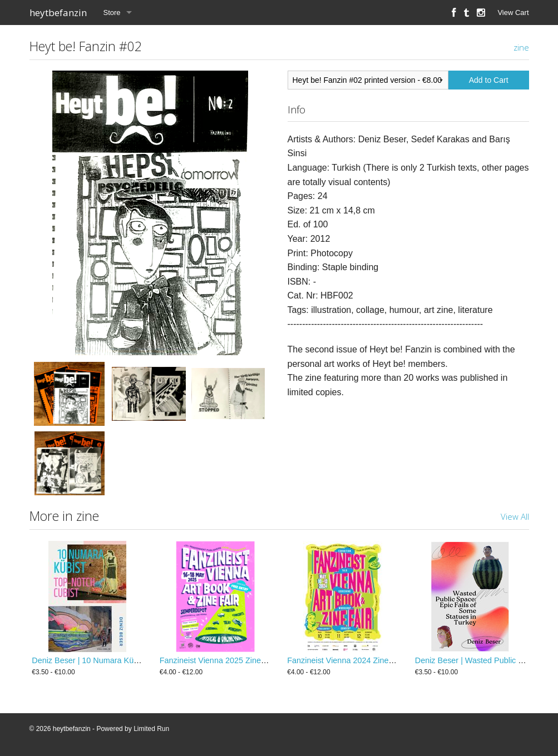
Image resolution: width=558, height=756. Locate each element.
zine (521, 47)
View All (515, 516)
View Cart (513, 13)
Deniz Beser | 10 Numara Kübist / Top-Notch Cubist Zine (132, 660)
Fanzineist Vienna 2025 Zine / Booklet (227, 660)
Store (112, 13)
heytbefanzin (58, 13)
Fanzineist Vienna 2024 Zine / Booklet (354, 660)
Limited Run (151, 729)
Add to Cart (489, 80)
